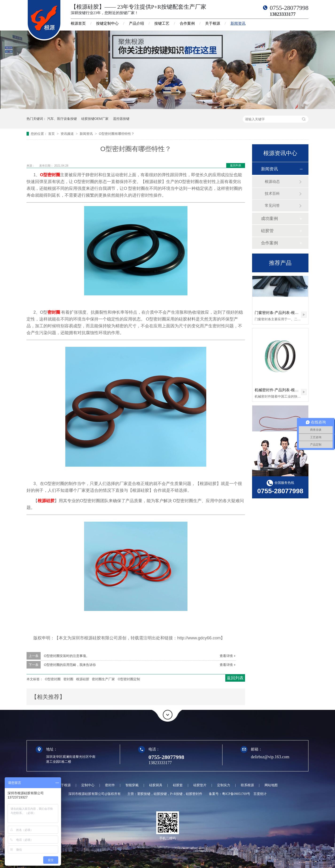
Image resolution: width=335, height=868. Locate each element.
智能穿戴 (132, 785)
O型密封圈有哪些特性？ (117, 134)
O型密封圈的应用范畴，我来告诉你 (70, 665)
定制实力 (224, 785)
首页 (52, 134)
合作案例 (187, 23)
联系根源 (247, 785)
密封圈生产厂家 (103, 679)
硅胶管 (267, 231)
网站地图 (271, 785)
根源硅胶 (46, 501)
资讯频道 (68, 134)
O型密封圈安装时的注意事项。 (67, 656)
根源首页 (78, 23)
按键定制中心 (107, 23)
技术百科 (272, 194)
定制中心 (88, 785)
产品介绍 (136, 23)
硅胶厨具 (156, 785)
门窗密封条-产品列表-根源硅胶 (280, 314)
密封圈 (54, 312)
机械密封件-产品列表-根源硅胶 (280, 391)
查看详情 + (228, 656)
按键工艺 (162, 23)
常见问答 (272, 205)
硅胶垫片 (200, 785)
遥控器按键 (121, 119)
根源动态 (272, 182)
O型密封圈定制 (129, 679)
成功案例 (269, 219)
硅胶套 (178, 785)
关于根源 (213, 23)
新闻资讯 (238, 23)
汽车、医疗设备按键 (62, 119)
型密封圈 (52, 175)
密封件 (110, 785)
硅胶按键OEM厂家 (95, 119)
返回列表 (236, 165)
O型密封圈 (53, 679)
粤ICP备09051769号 (236, 794)
